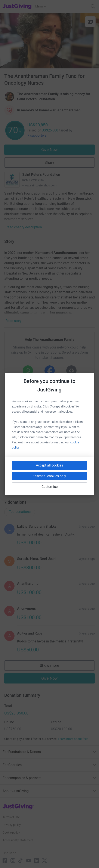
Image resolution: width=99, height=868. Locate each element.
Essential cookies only (49, 476)
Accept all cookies (49, 465)
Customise (50, 487)
